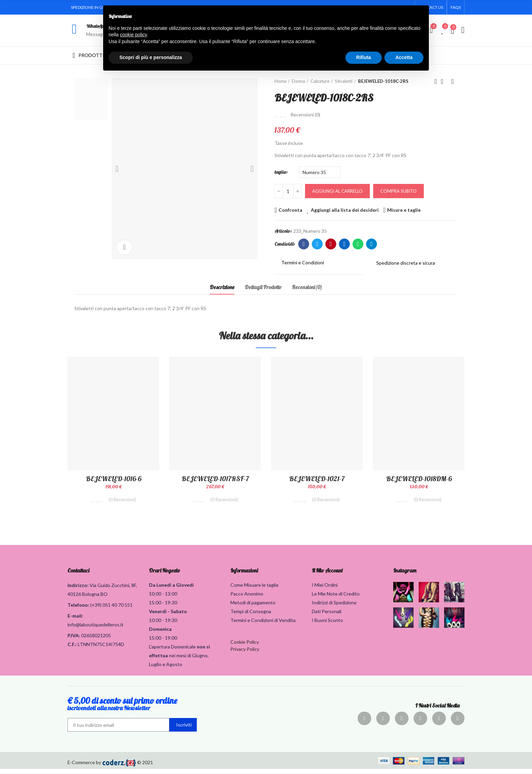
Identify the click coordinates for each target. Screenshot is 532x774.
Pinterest (331, 244)
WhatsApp (96, 26)
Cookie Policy (245, 647)
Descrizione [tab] (222, 287)
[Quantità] (288, 191)
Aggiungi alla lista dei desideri (345, 210)
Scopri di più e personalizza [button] (151, 57)
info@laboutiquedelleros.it (96, 630)
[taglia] (320, 172)
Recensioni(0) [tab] (307, 287)
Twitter (317, 244)
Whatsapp (358, 244)
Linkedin (345, 244)
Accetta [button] (404, 57)
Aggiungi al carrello (337, 191)
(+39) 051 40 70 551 (111, 610)
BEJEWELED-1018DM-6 (419, 479)
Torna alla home (444, 81)
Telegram (372, 244)
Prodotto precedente (436, 81)
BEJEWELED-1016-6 (113, 479)
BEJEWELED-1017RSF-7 (215, 479)
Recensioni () (305, 115)
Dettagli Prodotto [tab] (263, 287)
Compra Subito (398, 191)
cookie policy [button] (133, 35)
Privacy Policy (245, 654)
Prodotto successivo (453, 81)
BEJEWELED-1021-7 (317, 479)
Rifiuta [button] (364, 57)
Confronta (290, 210)
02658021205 (96, 640)
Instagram (405, 575)
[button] (456, 7)
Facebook (304, 244)
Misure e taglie (404, 210)
